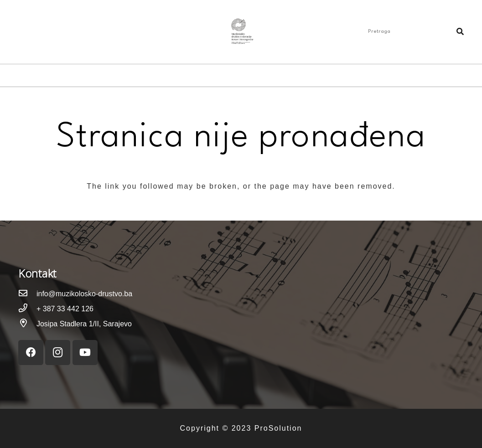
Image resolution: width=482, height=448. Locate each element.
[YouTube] (47, 32)
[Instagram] (33, 32)
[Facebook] (18, 32)
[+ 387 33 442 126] (27, 309)
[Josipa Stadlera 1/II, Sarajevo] (27, 324)
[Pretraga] (414, 32)
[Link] (241, 32)
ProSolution (278, 428)
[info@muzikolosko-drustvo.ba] (27, 294)
